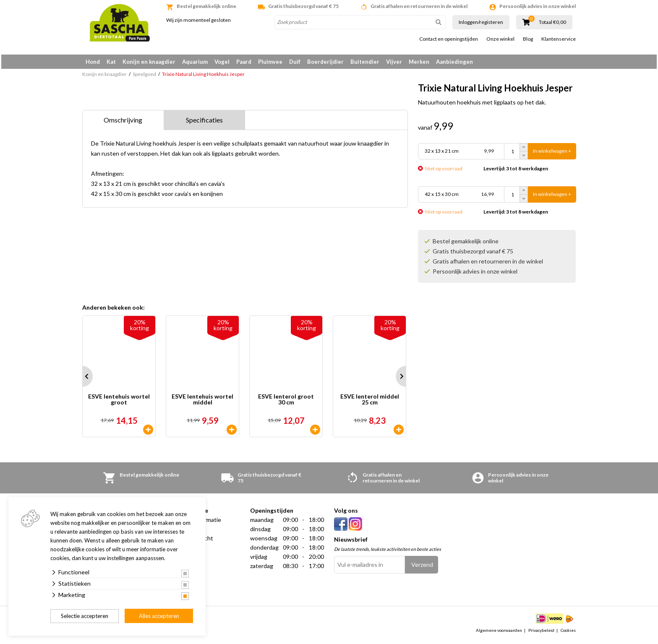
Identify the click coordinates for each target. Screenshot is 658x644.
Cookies (568, 633)
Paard (244, 62)
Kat (111, 62)
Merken (419, 62)
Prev (82, 379)
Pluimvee (270, 62)
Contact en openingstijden (449, 39)
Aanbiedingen (454, 62)
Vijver (394, 62)
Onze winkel (500, 39)
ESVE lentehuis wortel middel (202, 403)
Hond (93, 62)
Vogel (222, 62)
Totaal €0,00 (552, 22)
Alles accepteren (159, 616)
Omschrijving (123, 123)
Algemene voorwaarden (499, 633)
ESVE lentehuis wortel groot (119, 403)
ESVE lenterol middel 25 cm (370, 403)
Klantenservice (559, 39)
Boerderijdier (325, 62)
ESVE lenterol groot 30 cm (286, 403)
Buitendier (365, 62)
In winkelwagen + (552, 154)
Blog (528, 39)
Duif (295, 62)
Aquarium (195, 62)
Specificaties (204, 123)
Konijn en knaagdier (149, 62)
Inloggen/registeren (481, 22)
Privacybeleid (541, 633)
